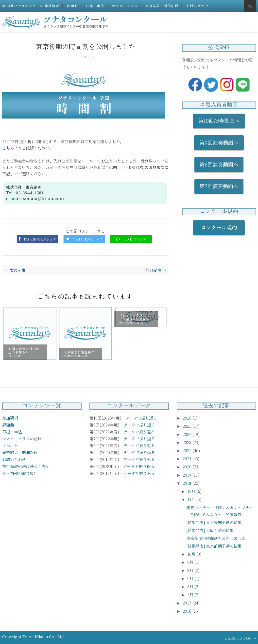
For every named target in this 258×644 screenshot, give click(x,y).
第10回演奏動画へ (219, 121)
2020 (188, 467)
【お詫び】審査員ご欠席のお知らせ (79, 354)
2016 (187, 611)
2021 (187, 459)
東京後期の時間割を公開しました (216, 538)
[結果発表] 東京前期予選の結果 (214, 546)
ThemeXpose (78, 637)
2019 (187, 475)
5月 (191, 587)
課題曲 (73, 6)
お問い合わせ (197, 6)
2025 (188, 426)
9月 (191, 562)
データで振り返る (141, 418)
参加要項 (10, 418)
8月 (191, 570)
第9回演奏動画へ (219, 142)
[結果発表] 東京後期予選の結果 (214, 522)
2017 (187, 603)
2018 (187, 483)
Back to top (241, 638)
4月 (191, 595)
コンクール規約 (222, 227)
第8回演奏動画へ (219, 164)
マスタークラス (125, 6)
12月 (192, 491)
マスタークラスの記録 (22, 439)
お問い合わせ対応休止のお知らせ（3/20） (24, 352)
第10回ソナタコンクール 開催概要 (31, 6)
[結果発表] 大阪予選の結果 (210, 530)
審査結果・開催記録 (162, 6)
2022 (188, 451)
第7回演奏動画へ (219, 186)
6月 (191, 578)
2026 (188, 418)
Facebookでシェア (40, 239)
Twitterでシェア (88, 239)
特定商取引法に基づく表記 (26, 466)
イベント (10, 446)
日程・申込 (95, 6)
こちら (8, 148)
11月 (192, 499)
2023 (187, 442)
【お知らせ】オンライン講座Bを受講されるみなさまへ (135, 319)
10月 (192, 554)
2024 (188, 434)
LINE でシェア (135, 239)
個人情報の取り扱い (20, 473)
